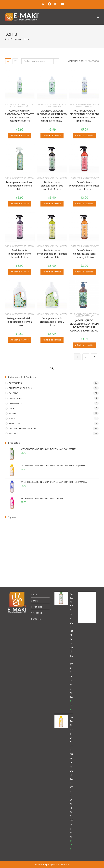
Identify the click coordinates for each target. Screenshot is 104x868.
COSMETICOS (16, 398)
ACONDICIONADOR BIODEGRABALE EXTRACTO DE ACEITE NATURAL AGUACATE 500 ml (20, 116)
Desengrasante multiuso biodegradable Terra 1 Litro (20, 186)
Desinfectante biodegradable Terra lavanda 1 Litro (20, 254)
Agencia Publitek (58, 864)
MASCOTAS (14, 424)
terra (26, 39)
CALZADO (14, 393)
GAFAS (12, 408)
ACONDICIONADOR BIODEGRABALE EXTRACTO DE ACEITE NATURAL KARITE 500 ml (84, 116)
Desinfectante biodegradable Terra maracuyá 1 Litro (84, 254)
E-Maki (35, 601)
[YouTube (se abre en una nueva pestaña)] (62, 4)
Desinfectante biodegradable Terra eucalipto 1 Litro (52, 186)
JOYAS (12, 418)
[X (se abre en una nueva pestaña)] (43, 4)
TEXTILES (13, 434)
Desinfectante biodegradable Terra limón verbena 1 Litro (52, 254)
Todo (96, 61)
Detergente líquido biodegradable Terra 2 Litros (52, 322)
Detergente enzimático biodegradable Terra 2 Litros (20, 322)
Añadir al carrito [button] (20, 136)
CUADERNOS (15, 403)
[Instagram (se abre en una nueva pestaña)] (56, 4)
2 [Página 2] (86, 357)
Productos (37, 607)
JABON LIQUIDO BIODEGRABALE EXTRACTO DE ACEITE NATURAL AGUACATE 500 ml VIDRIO (84, 325)
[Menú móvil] (98, 17)
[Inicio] (6, 39)
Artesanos (37, 613)
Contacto (36, 619)
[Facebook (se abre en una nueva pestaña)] (49, 4)
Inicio (34, 595)
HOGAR (8, 178)
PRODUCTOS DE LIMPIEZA (16, 105)
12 (86, 61)
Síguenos (13, 517)
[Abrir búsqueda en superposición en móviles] (52, 368)
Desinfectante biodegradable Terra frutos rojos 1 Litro (84, 186)
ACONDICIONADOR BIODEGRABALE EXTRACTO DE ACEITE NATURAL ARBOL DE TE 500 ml (52, 116)
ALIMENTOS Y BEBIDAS (20, 388)
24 (90, 61)
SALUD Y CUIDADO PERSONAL (22, 106)
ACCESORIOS (15, 383)
